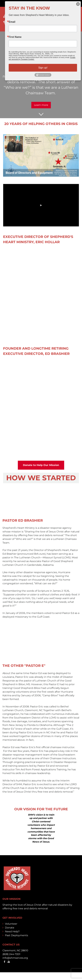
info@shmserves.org (15, 958)
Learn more (41, 105)
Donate (10, 928)
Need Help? (12, 931)
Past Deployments (17, 935)
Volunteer (11, 924)
